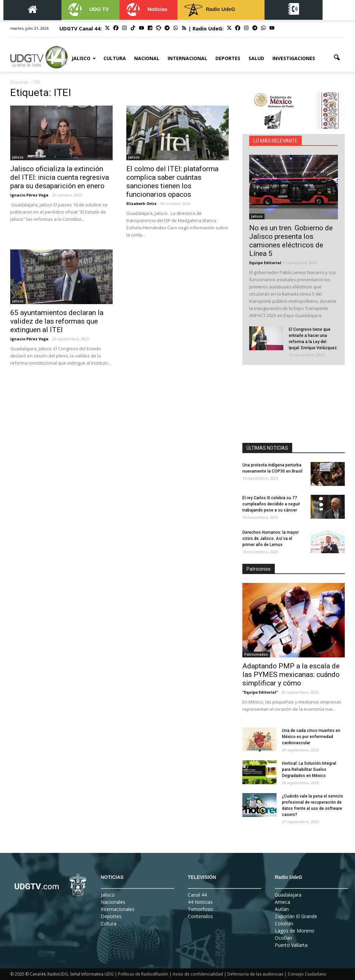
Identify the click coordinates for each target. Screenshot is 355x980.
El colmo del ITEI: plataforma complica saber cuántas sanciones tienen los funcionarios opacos (172, 182)
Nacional (147, 58)
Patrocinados (256, 654)
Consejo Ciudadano (307, 974)
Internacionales (118, 909)
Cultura (115, 58)
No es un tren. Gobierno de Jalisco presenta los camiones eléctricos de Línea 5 (291, 241)
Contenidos (200, 916)
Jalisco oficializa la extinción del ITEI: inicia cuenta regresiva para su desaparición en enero (60, 177)
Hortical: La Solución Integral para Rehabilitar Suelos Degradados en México (309, 770)
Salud (256, 58)
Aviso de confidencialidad (198, 974)
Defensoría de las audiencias (255, 974)
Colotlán (284, 923)
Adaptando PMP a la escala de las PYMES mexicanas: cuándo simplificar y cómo (291, 675)
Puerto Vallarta (291, 945)
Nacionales (113, 902)
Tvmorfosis (200, 909)
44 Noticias (200, 902)
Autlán (282, 909)
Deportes (228, 58)
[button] (337, 58)
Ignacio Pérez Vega (29, 195)
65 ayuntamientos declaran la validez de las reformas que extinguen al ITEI (57, 321)
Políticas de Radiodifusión (143, 974)
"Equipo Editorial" (260, 692)
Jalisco (84, 58)
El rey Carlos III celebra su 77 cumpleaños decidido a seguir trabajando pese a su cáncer (271, 504)
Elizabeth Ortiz (141, 203)
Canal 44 (197, 895)
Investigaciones (294, 58)
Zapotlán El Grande (296, 916)
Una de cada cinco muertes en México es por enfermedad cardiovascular (311, 737)
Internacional (187, 58)
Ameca (282, 902)
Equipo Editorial (265, 263)
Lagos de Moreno (295, 931)
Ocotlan (283, 938)
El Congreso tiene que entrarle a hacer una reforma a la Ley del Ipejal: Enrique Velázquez (313, 339)
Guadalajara (288, 895)
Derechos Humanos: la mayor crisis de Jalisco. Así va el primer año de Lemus (271, 539)
